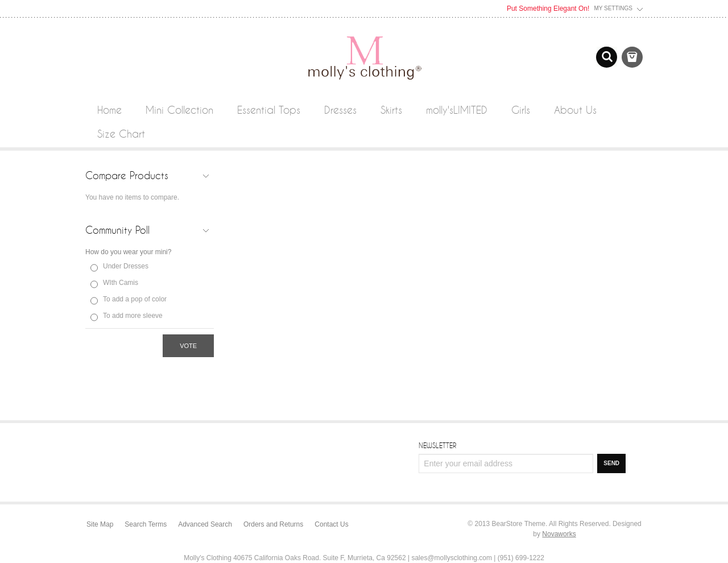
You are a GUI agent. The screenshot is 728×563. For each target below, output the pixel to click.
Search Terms (146, 524)
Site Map (100, 524)
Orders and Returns (273, 524)
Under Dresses (126, 266)
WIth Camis (121, 283)
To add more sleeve (133, 316)
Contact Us (331, 524)
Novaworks (559, 534)
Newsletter (437, 445)
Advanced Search (205, 524)
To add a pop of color (135, 299)
